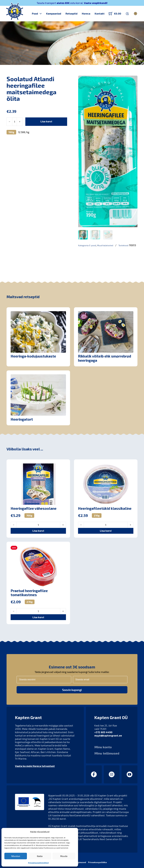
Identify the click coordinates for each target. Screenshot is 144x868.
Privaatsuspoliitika (97, 862)
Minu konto (103, 747)
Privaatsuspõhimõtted (38, 863)
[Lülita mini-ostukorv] (115, 14)
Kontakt (100, 13)
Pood (35, 13)
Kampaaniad (54, 13)
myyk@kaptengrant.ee (108, 735)
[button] (38, 528)
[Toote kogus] (15, 122)
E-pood (93, 246)
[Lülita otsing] (135, 14)
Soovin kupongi (72, 690)
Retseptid (71, 13)
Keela (40, 856)
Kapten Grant (18, 61)
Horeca (86, 13)
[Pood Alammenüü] (41, 14)
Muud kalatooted (105, 246)
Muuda (64, 856)
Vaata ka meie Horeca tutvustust (35, 766)
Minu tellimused (107, 753)
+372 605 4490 (103, 732)
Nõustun (16, 856)
